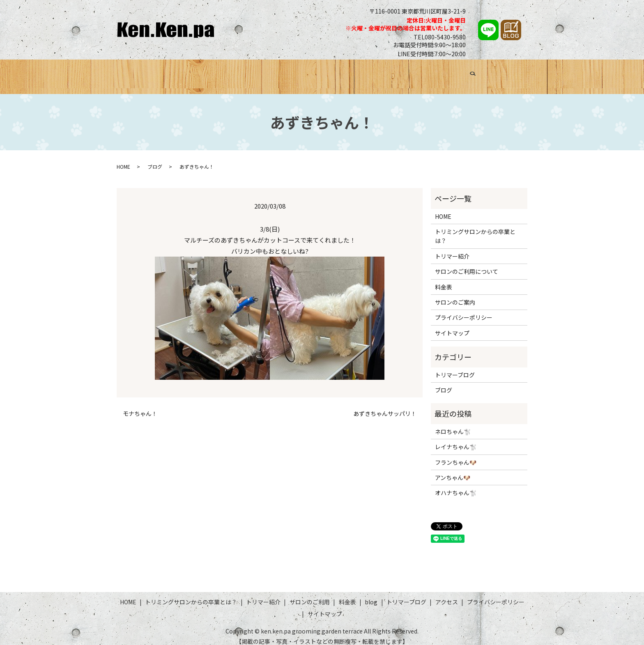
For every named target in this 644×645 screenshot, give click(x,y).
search (518, 74)
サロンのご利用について (467, 264)
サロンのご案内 (455, 295)
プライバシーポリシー (464, 310)
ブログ (407, 73)
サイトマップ (452, 325)
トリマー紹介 (288, 73)
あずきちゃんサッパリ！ (385, 406)
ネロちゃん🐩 (453, 424)
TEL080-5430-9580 (440, 37)
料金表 (379, 73)
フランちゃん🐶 (456, 454)
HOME (137, 73)
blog (371, 595)
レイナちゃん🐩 (456, 439)
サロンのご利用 (338, 73)
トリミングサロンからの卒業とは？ (208, 73)
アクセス (491, 73)
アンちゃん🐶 (453, 470)
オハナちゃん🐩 (456, 485)
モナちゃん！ (140, 406)
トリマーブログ (447, 73)
